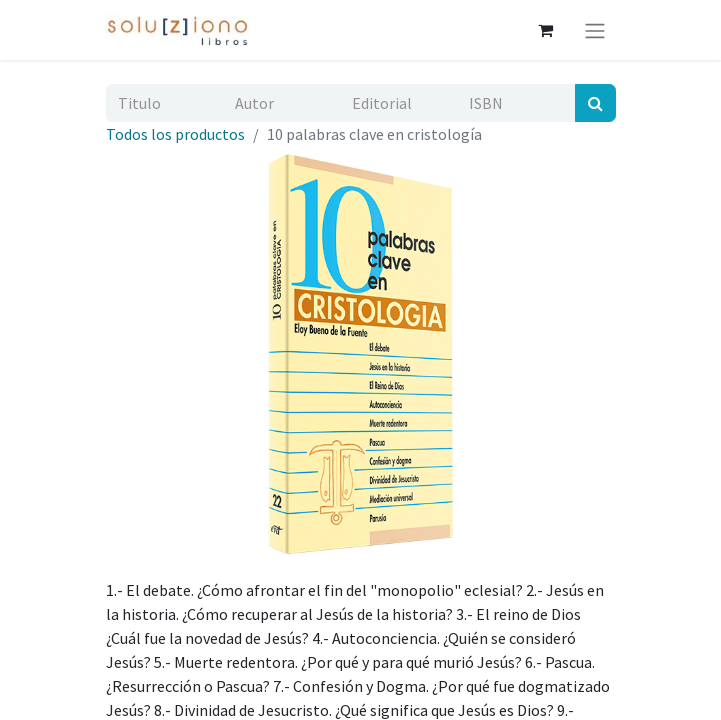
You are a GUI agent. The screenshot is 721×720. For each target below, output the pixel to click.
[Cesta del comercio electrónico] (546, 30)
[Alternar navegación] (595, 30)
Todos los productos (175, 134)
